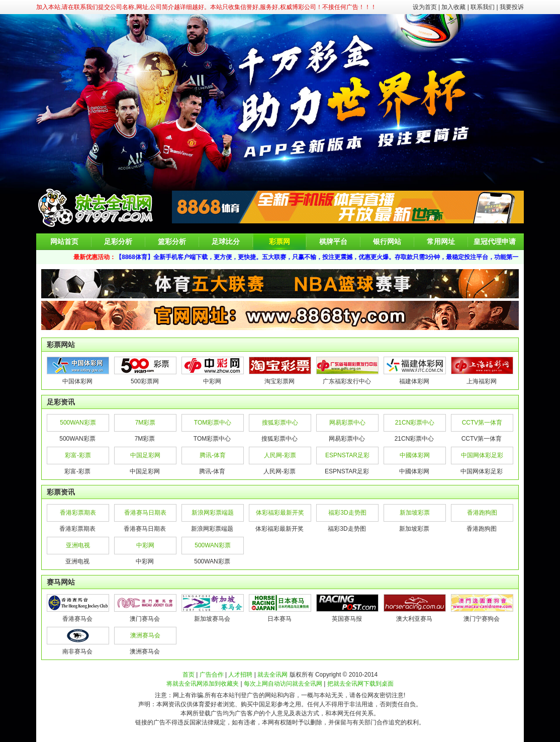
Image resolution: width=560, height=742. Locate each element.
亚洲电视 (78, 545)
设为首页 (425, 7)
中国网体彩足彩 (482, 455)
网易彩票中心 (347, 423)
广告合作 (212, 675)
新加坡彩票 (415, 513)
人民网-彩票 (280, 455)
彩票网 (279, 241)
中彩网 (145, 545)
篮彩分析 (172, 241)
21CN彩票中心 (415, 423)
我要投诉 (512, 7)
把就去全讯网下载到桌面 (360, 684)
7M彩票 (146, 423)
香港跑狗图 (482, 513)
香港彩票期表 (78, 513)
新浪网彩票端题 (213, 513)
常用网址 (441, 241)
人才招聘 (240, 675)
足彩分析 (118, 241)
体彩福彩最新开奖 (280, 513)
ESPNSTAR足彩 (347, 455)
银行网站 (387, 241)
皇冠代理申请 (495, 241)
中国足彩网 (145, 455)
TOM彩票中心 (213, 423)
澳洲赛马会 (145, 635)
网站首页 (64, 241)
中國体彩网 (415, 455)
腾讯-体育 (213, 455)
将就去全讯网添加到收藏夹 (203, 684)
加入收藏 (453, 7)
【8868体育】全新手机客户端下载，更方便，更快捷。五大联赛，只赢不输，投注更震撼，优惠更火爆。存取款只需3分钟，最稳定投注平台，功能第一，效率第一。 (339, 257)
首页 (189, 675)
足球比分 (226, 241)
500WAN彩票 (78, 423)
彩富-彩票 (78, 455)
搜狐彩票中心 (280, 423)
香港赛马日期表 (145, 513)
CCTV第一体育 (482, 423)
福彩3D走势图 (347, 513)
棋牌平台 (333, 241)
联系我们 (483, 7)
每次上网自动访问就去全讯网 (283, 684)
